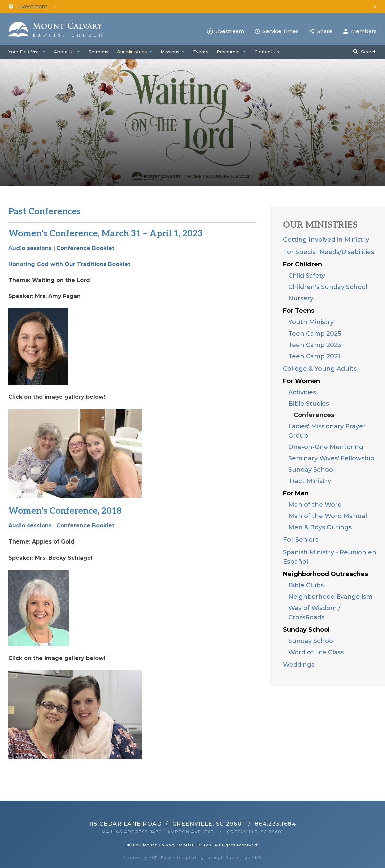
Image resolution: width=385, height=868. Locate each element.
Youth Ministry (311, 322)
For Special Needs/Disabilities (328, 252)
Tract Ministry (310, 481)
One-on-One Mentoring (326, 447)
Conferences (314, 415)
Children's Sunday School (328, 287)
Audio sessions (30, 248)
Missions (170, 52)
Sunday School (311, 470)
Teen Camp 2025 (315, 334)
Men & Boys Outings (320, 527)
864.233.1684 (275, 824)
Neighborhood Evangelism (330, 597)
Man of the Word (315, 505)
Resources (229, 52)
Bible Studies (309, 404)
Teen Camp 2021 (314, 356)
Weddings (299, 665)
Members (364, 31)
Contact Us (267, 52)
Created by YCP (140, 858)
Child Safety (307, 276)
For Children (302, 264)
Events (201, 52)
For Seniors (301, 540)
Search (369, 52)
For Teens (299, 311)
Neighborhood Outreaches (325, 574)
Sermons (98, 52)
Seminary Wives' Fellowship (331, 458)
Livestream (230, 31)
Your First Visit (24, 52)
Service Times (281, 31)
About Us (64, 52)
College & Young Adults (320, 369)
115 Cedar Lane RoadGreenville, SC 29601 (167, 824)
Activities (302, 392)
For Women (301, 381)
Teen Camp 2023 (315, 345)
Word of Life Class (316, 652)
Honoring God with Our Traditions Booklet (69, 264)
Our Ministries (132, 52)
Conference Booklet (85, 248)
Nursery (301, 298)
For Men (296, 493)
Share (325, 31)
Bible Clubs (306, 585)
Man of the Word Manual (328, 516)
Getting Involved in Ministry (326, 240)
